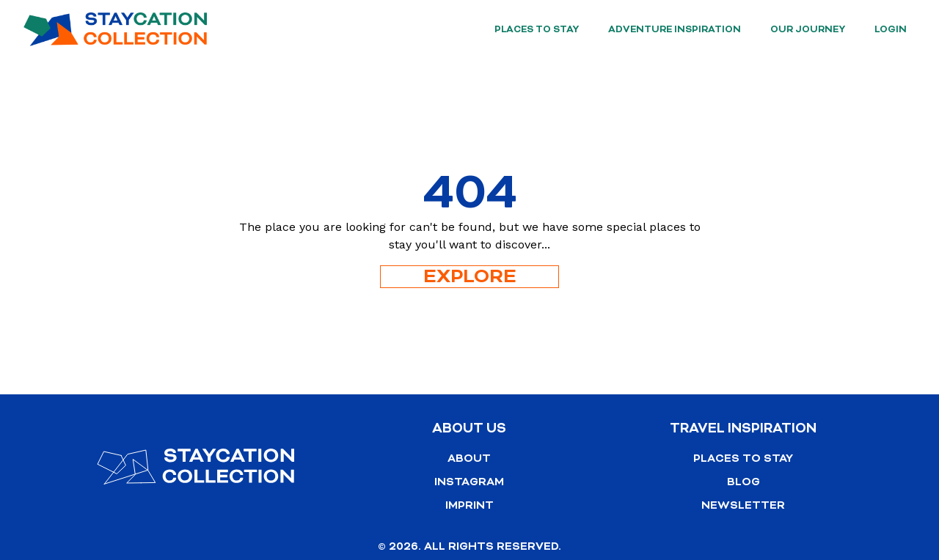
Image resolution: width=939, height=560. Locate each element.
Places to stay (537, 29)
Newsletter (743, 505)
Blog (743, 482)
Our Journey (808, 29)
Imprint (469, 505)
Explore (470, 277)
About (469, 458)
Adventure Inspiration (675, 29)
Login (891, 29)
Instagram (469, 482)
